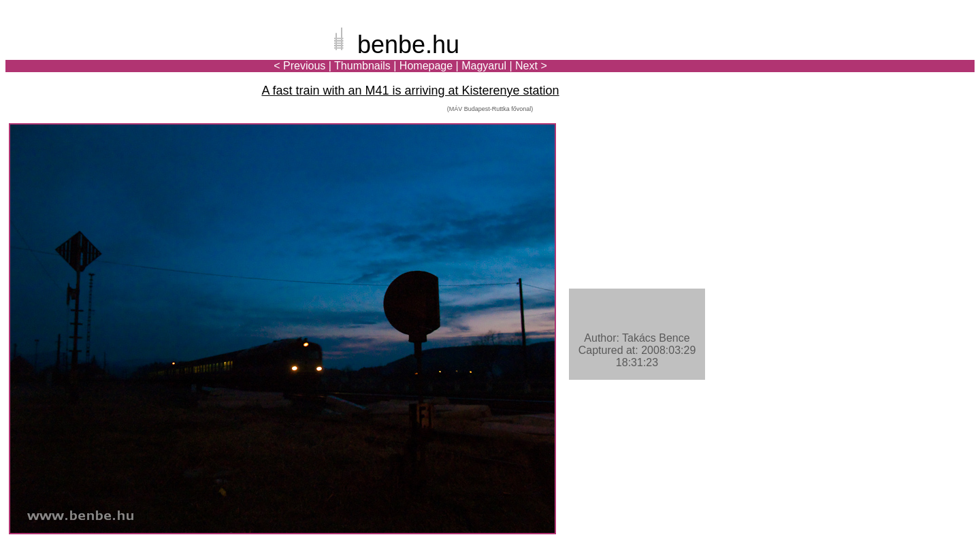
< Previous (299, 66)
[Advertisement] (895, 57)
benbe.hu (408, 45)
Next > (531, 66)
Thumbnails (362, 66)
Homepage (426, 66)
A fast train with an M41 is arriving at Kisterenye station (410, 91)
